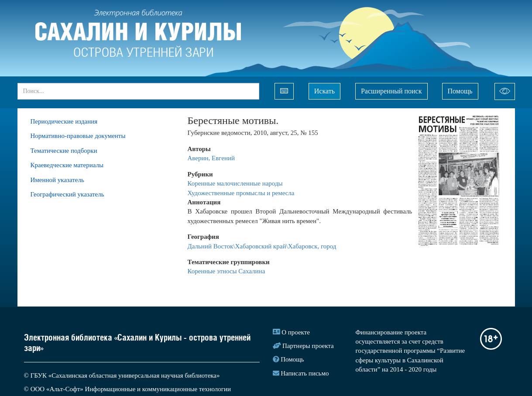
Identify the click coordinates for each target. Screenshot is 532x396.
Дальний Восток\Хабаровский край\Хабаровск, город (262, 246)
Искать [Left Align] (324, 91)
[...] (138, 91)
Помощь (460, 91)
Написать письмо (305, 373)
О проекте (296, 332)
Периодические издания (64, 121)
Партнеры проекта (308, 346)
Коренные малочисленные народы (236, 183)
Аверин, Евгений (211, 158)
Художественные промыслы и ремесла (241, 193)
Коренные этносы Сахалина (227, 271)
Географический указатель (67, 194)
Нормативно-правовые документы (78, 136)
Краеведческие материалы (67, 165)
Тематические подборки (64, 151)
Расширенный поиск (391, 91)
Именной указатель (57, 180)
